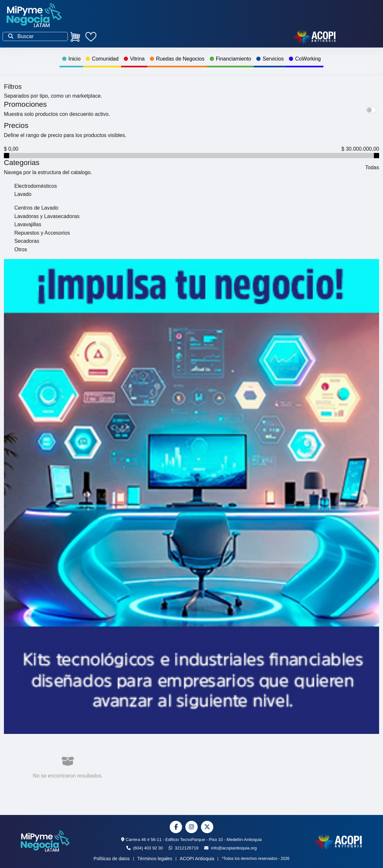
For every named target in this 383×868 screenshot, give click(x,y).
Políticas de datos (112, 859)
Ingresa (195, 37)
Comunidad (102, 59)
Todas (372, 167)
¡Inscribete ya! (135, 37)
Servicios (270, 59)
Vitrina (134, 59)
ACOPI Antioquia (197, 859)
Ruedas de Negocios (177, 59)
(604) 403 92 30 (145, 848)
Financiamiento (231, 59)
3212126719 (184, 848)
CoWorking (305, 59)
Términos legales (155, 859)
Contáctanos (254, 37)
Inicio (71, 59)
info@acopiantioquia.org (230, 848)
